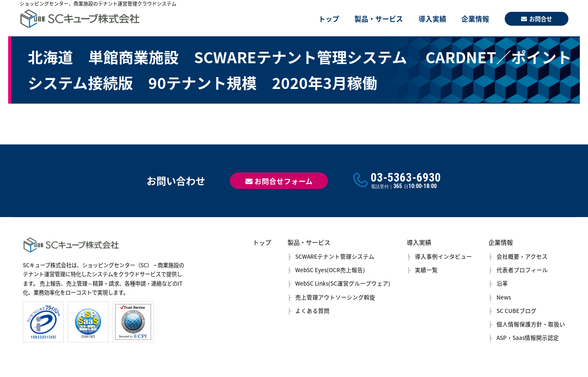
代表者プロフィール (522, 270)
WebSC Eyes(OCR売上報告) (330, 270)
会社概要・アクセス (522, 256)
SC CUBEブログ (517, 310)
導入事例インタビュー (443, 256)
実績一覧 (426, 270)
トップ (329, 19)
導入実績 (432, 19)
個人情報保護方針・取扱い (531, 324)
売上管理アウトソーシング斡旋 (335, 297)
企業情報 (475, 19)
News (504, 297)
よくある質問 (312, 310)
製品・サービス (379, 19)
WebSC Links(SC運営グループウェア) (343, 283)
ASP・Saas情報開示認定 (528, 337)
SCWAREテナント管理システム (335, 256)
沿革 (502, 283)
